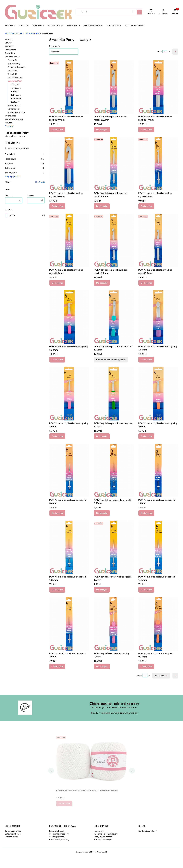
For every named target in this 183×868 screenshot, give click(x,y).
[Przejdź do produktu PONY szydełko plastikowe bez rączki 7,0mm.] (69, 240)
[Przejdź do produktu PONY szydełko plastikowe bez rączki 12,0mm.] (114, 87)
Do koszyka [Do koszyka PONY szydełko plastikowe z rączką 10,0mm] (57, 360)
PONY (12, 216)
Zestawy (15, 102)
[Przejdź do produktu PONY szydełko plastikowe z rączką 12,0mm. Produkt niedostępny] (114, 317)
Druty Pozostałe (15, 77)
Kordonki (9, 46)
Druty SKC (13, 74)
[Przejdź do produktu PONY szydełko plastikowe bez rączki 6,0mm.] (158, 164)
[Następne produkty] (161, 676)
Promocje (9, 126)
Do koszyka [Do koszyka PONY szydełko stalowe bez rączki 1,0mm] (146, 513)
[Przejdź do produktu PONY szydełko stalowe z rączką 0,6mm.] (114, 624)
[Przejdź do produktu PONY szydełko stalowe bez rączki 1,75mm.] (158, 547)
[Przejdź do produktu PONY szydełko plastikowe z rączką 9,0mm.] (158, 394)
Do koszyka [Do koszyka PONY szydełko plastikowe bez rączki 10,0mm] (57, 129)
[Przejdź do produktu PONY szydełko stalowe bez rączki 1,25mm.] (69, 547)
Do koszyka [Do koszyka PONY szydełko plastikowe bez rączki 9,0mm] (146, 283)
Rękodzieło (10, 53)
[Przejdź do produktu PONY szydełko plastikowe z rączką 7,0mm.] (69, 394)
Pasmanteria (10, 50)
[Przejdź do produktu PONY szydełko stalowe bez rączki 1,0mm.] (158, 470)
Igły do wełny (14, 64)
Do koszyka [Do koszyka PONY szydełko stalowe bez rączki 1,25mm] (57, 590)
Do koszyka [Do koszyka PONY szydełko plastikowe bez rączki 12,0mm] (102, 129)
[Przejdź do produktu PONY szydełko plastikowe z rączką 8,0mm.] (114, 394)
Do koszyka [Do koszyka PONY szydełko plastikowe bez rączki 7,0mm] (57, 283)
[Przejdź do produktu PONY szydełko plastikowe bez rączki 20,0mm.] (69, 164)
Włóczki (8, 39)
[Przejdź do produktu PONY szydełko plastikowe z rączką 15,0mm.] (158, 317)
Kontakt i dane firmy (147, 831)
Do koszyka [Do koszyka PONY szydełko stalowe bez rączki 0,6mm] (57, 513)
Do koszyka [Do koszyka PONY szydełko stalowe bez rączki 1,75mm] (146, 590)
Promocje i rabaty (57, 837)
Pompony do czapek (17, 67)
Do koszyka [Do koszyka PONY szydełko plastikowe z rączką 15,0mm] (146, 360)
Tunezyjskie (16, 98)
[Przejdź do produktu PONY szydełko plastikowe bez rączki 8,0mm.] (114, 240)
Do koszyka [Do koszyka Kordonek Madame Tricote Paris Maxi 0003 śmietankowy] (64, 803)
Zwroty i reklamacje (103, 840)
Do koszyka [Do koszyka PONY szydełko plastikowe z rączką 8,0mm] (102, 436)
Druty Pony (13, 70)
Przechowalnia (11, 837)
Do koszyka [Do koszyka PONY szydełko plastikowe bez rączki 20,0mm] (57, 206)
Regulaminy (99, 831)
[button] (139, 12)
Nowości (9, 123)
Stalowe (14, 91)
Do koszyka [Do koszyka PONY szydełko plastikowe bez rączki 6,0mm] (146, 206)
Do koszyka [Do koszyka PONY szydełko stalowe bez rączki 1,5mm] (102, 590)
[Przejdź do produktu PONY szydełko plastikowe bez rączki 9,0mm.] (158, 240)
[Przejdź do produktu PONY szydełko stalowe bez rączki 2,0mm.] (69, 624)
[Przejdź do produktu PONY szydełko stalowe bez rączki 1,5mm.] (114, 547)
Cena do (31, 195)
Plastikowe (16, 88)
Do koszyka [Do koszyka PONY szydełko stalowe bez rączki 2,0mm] (57, 666)
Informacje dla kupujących (105, 834)
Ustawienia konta (13, 834)
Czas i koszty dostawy (59, 840)
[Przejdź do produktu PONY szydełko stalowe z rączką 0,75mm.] (158, 624)
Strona (159, 52)
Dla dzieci (15, 84)
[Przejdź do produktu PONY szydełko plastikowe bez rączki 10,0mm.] (69, 87)
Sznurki (8, 43)
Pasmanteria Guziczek (13, 33)
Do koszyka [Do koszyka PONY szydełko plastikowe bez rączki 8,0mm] (102, 283)
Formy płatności (56, 831)
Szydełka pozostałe (16, 112)
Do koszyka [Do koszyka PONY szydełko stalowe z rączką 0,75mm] (146, 666)
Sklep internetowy (90, 852)
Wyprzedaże (10, 116)
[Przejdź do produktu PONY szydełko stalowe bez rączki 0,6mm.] (69, 470)
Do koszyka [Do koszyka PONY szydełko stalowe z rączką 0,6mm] (102, 666)
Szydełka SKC (14, 105)
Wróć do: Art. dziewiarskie (17, 148)
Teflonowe (16, 95)
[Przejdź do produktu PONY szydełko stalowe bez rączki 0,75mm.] (114, 471)
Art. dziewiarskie (32, 33)
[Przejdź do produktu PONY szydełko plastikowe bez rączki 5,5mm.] (114, 164)
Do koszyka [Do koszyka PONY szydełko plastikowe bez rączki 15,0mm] (146, 129)
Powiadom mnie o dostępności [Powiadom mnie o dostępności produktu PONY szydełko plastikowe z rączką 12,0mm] (111, 360)
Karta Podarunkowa (14, 119)
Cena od (9, 195)
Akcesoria (12, 60)
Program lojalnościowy (59, 834)
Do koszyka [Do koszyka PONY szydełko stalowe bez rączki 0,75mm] (102, 513)
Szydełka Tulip (14, 109)
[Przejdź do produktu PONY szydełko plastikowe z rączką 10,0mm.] (69, 317)
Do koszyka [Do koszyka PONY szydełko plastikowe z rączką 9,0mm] (146, 436)
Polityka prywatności (103, 837)
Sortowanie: (55, 46)
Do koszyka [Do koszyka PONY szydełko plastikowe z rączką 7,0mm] (57, 436)
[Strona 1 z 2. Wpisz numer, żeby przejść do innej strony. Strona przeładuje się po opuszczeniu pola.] (165, 52)
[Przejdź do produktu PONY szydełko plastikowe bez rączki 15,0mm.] (158, 87)
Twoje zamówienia (13, 831)
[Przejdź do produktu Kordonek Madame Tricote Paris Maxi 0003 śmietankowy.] (91, 761)
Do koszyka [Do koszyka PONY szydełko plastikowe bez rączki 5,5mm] (102, 206)
